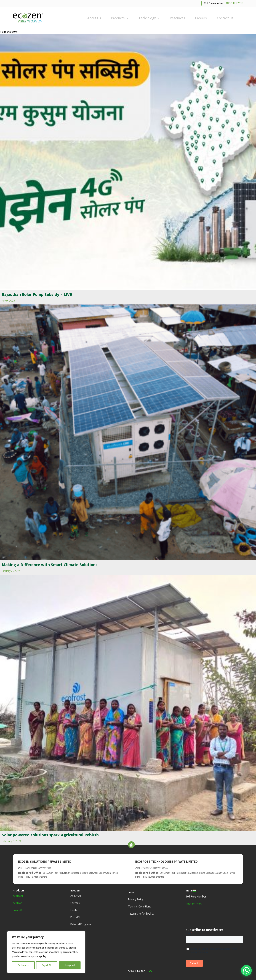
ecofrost (18, 896)
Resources (177, 18)
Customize (23, 965)
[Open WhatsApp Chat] (246, 970)
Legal (131, 892)
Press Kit (75, 917)
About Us (94, 18)
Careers (201, 18)
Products (120, 18)
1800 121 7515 (234, 3)
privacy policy (39, 956)
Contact (75, 910)
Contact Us (225, 18)
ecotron (18, 903)
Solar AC (18, 910)
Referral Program (81, 924)
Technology (149, 18)
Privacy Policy (136, 900)
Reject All (47, 965)
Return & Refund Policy (141, 914)
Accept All (70, 965)
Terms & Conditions (139, 907)
